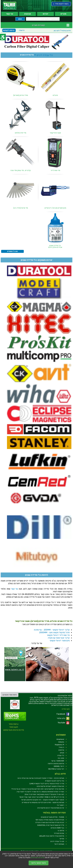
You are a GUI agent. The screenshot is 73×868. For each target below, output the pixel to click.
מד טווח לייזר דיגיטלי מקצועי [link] (58, 635)
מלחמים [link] (61, 750)
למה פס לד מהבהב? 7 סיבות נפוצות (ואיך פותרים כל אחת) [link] (44, 794)
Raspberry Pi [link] (60, 745)
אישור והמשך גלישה (39, 863)
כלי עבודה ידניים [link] (45, 55)
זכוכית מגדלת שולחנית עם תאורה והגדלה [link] (50, 822)
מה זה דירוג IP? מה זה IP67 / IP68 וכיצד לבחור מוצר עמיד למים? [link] (42, 797)
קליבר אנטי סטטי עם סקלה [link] (59, 638)
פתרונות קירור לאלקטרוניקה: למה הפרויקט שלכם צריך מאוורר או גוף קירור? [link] (38, 789)
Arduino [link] (61, 742)
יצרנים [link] (45, 14)
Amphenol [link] (60, 739)
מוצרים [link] (63, 14)
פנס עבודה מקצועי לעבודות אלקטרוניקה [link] (50, 786)
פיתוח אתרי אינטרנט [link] (10, 695)
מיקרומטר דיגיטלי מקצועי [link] (60, 641)
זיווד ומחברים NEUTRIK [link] (56, 769)
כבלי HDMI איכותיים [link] (57, 828)
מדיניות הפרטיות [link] (38, 858)
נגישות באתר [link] (14, 724)
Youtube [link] (64, 723)
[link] (10, 6)
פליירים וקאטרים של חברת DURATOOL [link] (51, 825)
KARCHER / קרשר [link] (58, 761)
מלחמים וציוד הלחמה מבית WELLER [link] (52, 836)
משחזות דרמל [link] (59, 844)
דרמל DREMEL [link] (59, 766)
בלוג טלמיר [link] (63, 718)
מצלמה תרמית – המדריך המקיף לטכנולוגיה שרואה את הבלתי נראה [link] (41, 778)
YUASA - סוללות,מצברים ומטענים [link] (53, 817)
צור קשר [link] (10, 14)
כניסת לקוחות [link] (9, 30)
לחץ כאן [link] (62, 31)
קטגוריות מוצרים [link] (38, 25)
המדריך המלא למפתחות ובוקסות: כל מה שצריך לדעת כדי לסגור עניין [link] (40, 792)
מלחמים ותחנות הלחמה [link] (56, 764)
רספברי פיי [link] (61, 805)
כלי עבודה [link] (61, 755)
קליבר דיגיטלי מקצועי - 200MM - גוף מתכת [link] (52, 630)
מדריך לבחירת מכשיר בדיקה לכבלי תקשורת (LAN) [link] (47, 784)
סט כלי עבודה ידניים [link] (57, 841)
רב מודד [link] (61, 747)
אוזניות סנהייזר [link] (59, 833)
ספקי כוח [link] (61, 758)
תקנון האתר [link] (14, 727)
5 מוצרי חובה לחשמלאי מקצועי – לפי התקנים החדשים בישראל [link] (43, 800)
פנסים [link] (62, 753)
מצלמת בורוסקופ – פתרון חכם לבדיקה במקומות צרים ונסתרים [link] (43, 802)
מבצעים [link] (28, 14)
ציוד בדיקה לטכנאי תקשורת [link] (55, 781)
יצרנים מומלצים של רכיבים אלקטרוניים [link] (51, 808)
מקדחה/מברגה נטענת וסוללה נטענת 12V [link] (50, 820)
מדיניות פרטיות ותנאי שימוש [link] (14, 730)
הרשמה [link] (22, 30)
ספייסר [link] (62, 839)
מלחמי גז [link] (61, 831)
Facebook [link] (63, 714)
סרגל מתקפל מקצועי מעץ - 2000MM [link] (54, 632)
